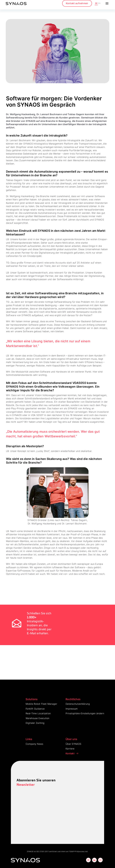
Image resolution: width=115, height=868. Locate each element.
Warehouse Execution (38, 718)
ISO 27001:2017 (42, 851)
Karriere (70, 749)
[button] (106, 3)
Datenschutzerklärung (78, 704)
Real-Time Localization (38, 713)
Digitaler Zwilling (35, 723)
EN (99, 3)
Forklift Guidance (35, 709)
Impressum (72, 709)
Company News (34, 744)
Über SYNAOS (73, 744)
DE (96, 3)
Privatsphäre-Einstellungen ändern (85, 713)
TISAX (71, 851)
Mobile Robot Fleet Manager (41, 704)
